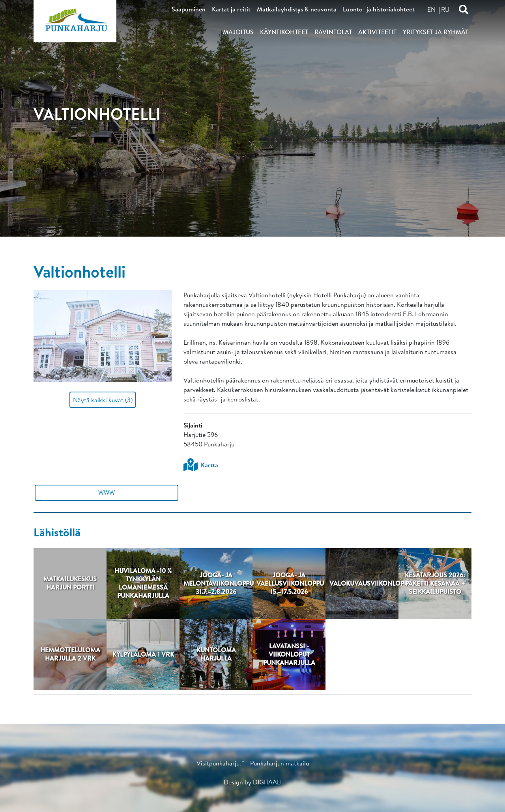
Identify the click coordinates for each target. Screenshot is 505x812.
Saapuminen (189, 9)
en (431, 9)
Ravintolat (333, 32)
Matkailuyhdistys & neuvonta (297, 9)
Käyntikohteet (284, 32)
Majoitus (238, 32)
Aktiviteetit (377, 32)
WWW (107, 493)
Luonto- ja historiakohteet (379, 9)
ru (445, 9)
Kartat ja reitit (231, 9)
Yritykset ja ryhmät (436, 32)
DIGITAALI (267, 782)
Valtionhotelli (79, 271)
